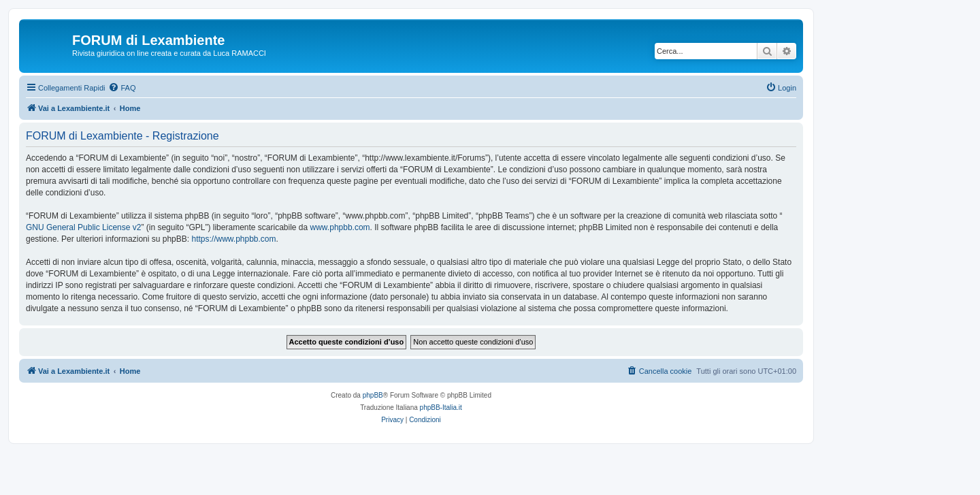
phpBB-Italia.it (441, 408)
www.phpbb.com (340, 227)
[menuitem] (122, 88)
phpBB (373, 395)
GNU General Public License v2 (83, 227)
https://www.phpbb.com (233, 239)
